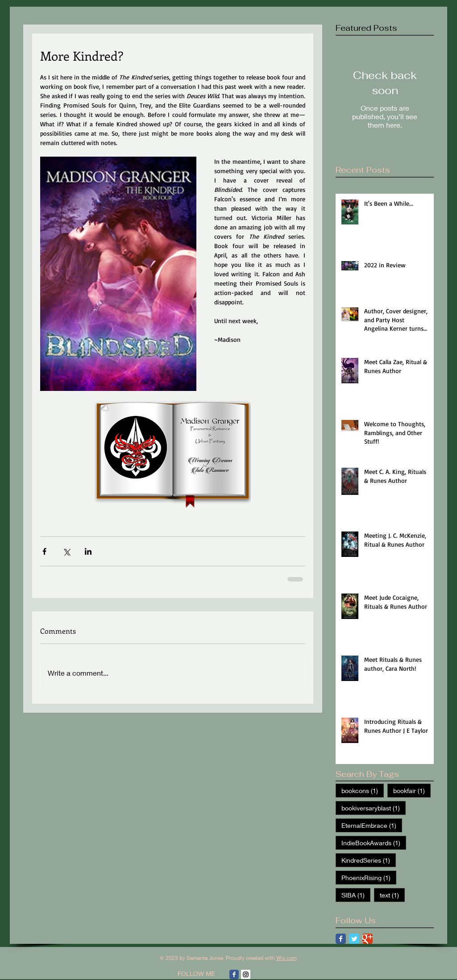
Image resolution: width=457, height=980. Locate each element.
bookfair (412, 790)
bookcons (363, 790)
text (392, 895)
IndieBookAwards (374, 843)
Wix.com (287, 958)
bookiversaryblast (374, 808)
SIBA (356, 895)
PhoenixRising (369, 877)
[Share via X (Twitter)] (66, 551)
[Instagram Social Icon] (246, 974)
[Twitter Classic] (354, 939)
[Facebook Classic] (341, 939)
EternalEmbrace (372, 825)
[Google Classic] (368, 939)
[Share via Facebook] (44, 551)
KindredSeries (369, 860)
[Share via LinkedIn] (88, 551)
